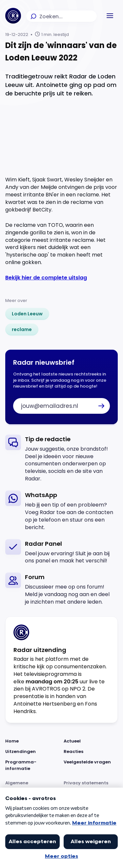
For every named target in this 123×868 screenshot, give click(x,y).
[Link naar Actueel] (91, 741)
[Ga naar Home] (13, 16)
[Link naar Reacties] (91, 752)
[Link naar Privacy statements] (91, 786)
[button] (110, 16)
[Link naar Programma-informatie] (32, 765)
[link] (27, 314)
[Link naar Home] (32, 741)
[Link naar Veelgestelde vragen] (91, 765)
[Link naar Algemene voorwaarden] (32, 786)
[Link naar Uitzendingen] (32, 752)
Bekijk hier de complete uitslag (46, 278)
